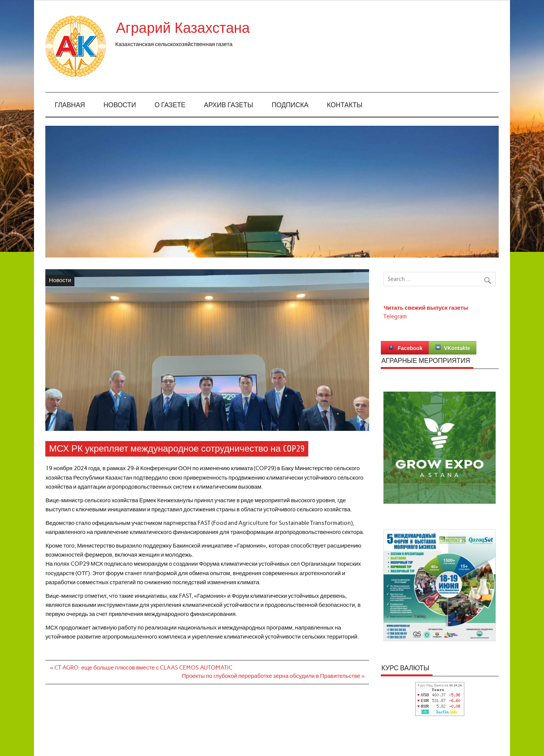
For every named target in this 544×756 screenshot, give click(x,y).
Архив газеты (229, 105)
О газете (170, 105)
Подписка (290, 105)
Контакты (345, 105)
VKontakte (453, 348)
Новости (120, 105)
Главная (70, 105)
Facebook (405, 348)
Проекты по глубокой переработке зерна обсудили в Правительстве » (273, 676)
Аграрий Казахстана (183, 28)
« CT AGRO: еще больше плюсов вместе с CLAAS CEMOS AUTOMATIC (141, 668)
